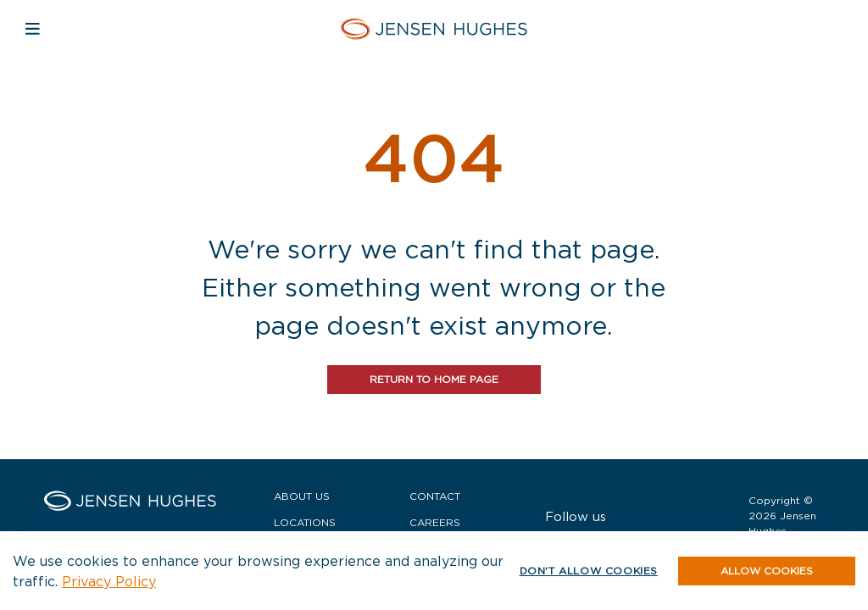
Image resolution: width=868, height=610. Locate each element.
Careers (435, 522)
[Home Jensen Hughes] (434, 28)
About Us (302, 496)
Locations (305, 522)
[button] (767, 571)
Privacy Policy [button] (109, 581)
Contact (435, 496)
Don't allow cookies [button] (589, 571)
